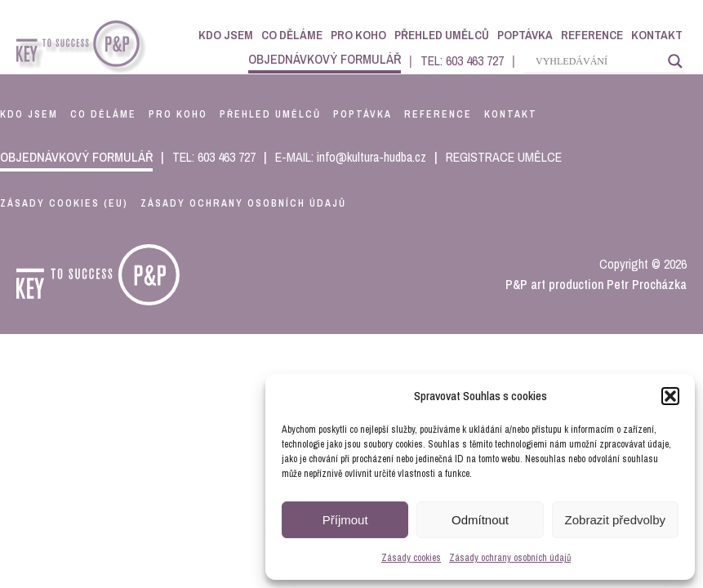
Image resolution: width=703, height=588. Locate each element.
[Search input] (598, 61)
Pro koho (358, 35)
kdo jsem (29, 114)
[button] (670, 396)
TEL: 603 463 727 (462, 60)
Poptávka (525, 35)
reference (438, 114)
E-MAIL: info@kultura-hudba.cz (351, 157)
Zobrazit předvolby (615, 520)
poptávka (363, 114)
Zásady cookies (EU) (64, 203)
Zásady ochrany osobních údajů (510, 558)
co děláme (103, 114)
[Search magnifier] (675, 61)
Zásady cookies (411, 558)
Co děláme (292, 35)
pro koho (178, 114)
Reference (592, 35)
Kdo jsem (226, 35)
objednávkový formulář (325, 59)
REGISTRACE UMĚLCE (504, 157)
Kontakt (657, 35)
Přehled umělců (442, 35)
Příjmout (345, 520)
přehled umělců (270, 114)
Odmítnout (480, 520)
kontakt (511, 114)
